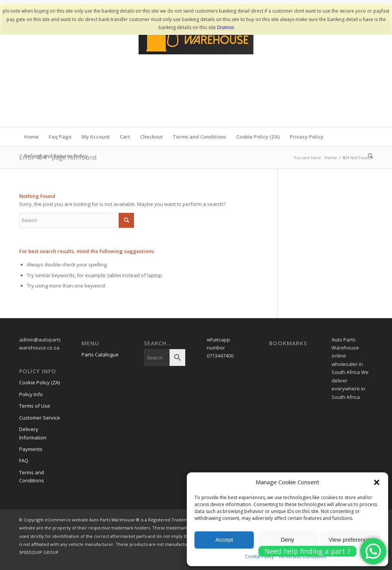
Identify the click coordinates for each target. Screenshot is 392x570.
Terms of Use (35, 406)
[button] (377, 482)
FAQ (24, 461)
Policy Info (31, 394)
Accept (224, 540)
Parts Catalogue (100, 354)
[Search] (368, 156)
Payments (31, 449)
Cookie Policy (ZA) (258, 137)
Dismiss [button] (225, 27)
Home (31, 137)
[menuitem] (368, 156)
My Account (96, 137)
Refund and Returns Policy (56, 156)
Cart (125, 137)
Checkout (151, 137)
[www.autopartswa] (196, 69)
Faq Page (60, 137)
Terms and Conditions (199, 137)
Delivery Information (33, 433)
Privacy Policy (307, 137)
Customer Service (40, 418)
